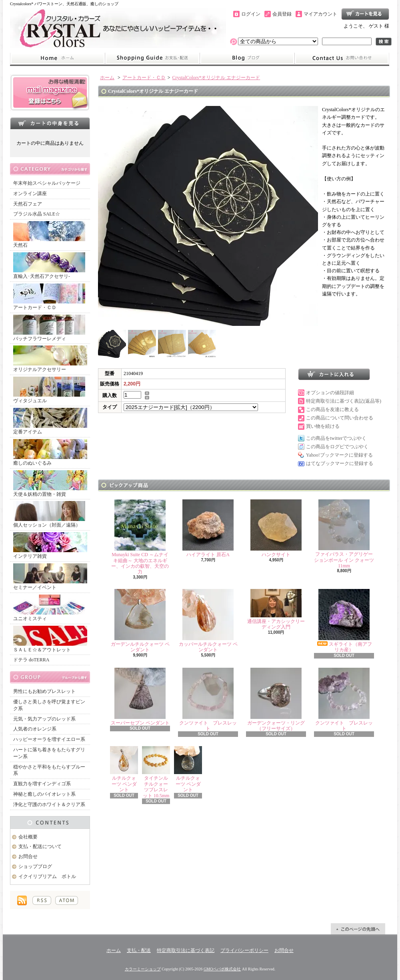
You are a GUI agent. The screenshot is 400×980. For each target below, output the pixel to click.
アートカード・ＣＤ (49, 297)
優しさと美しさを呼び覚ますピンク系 (49, 705)
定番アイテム (50, 421)
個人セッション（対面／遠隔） (49, 514)
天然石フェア (28, 204)
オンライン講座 (30, 194)
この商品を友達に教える (332, 409)
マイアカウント (320, 14)
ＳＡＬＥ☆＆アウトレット (50, 639)
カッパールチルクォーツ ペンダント (208, 621)
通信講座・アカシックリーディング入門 (276, 609)
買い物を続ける (323, 426)
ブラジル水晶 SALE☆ (37, 214)
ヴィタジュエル (49, 390)
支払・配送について (152, 58)
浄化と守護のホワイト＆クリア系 (49, 804)
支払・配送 (139, 950)
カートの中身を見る (50, 123)
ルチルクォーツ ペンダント (124, 769)
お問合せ (342, 58)
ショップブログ (247, 58)
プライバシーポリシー (244, 950)
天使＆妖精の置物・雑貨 (50, 484)
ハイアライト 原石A (208, 528)
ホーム (57, 58)
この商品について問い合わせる (340, 418)
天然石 (49, 235)
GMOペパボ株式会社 (222, 969)
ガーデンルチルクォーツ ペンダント (140, 621)
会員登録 (282, 14)
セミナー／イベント (50, 577)
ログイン (251, 14)
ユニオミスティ (49, 608)
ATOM (67, 900)
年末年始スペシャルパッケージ (47, 183)
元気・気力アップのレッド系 (44, 719)
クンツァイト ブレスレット (208, 700)
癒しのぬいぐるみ (50, 452)
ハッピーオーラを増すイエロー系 (49, 739)
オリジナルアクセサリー (50, 359)
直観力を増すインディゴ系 (42, 784)
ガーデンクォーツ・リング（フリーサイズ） (276, 700)
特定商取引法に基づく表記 (186, 950)
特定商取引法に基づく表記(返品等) (344, 401)
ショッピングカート (365, 14)
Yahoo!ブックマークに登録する (339, 455)
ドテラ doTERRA (31, 660)
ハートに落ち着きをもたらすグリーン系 (49, 753)
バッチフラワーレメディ (49, 328)
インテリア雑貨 (50, 546)
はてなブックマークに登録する (340, 463)
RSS (42, 900)
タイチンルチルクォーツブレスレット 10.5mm (156, 772)
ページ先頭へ (358, 929)
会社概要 (28, 837)
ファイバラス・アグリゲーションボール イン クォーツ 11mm (344, 534)
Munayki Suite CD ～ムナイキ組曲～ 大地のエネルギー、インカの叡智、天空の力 (140, 537)
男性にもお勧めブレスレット (44, 691)
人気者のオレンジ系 (35, 729)
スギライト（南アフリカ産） (344, 621)
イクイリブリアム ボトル (47, 876)
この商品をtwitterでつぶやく (336, 438)
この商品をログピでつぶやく (337, 447)
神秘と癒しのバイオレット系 (44, 794)
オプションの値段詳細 (330, 393)
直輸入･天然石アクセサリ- (49, 266)
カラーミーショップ (143, 969)
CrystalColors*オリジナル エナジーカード (216, 78)
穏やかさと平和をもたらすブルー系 (49, 770)
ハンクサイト (276, 528)
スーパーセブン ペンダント (140, 697)
